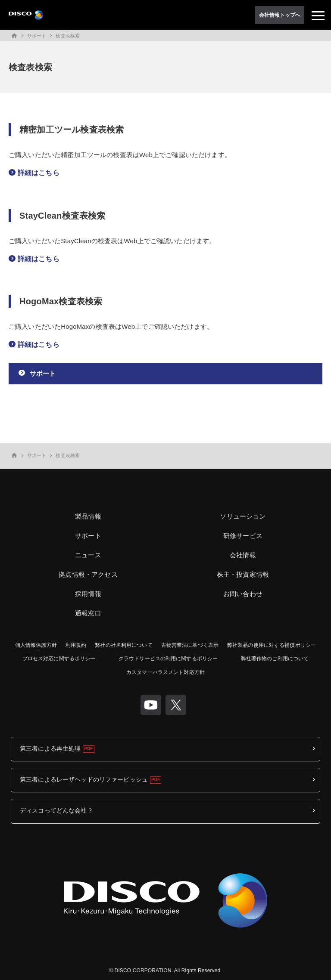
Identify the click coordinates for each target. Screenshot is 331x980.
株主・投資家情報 (243, 574)
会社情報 (243, 555)
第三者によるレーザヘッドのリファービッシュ (84, 779)
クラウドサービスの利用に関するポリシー (168, 658)
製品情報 (88, 516)
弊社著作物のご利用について (275, 658)
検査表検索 (68, 36)
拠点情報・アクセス (88, 574)
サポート (37, 36)
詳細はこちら (39, 173)
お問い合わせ (243, 594)
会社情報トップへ (280, 15)
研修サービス (243, 536)
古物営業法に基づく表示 (190, 645)
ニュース (88, 555)
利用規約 (76, 645)
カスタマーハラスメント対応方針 (165, 672)
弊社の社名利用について (123, 645)
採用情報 (88, 594)
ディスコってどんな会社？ (56, 810)
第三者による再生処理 (50, 748)
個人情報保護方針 (36, 645)
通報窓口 (88, 613)
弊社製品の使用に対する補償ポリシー (272, 645)
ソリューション (243, 516)
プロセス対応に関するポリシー (59, 658)
